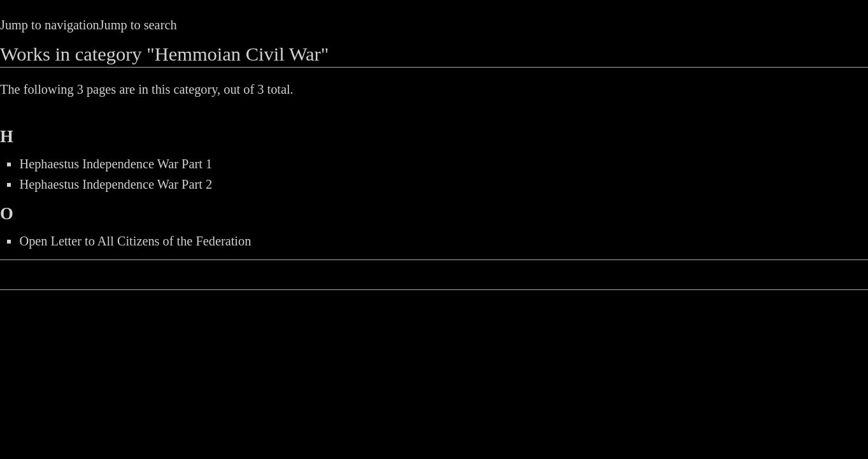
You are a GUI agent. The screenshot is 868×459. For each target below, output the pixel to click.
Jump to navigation (50, 25)
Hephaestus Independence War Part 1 (116, 164)
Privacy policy (459, 277)
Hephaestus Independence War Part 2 (116, 184)
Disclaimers (733, 277)
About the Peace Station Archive (599, 277)
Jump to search (138, 25)
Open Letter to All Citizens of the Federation (135, 241)
